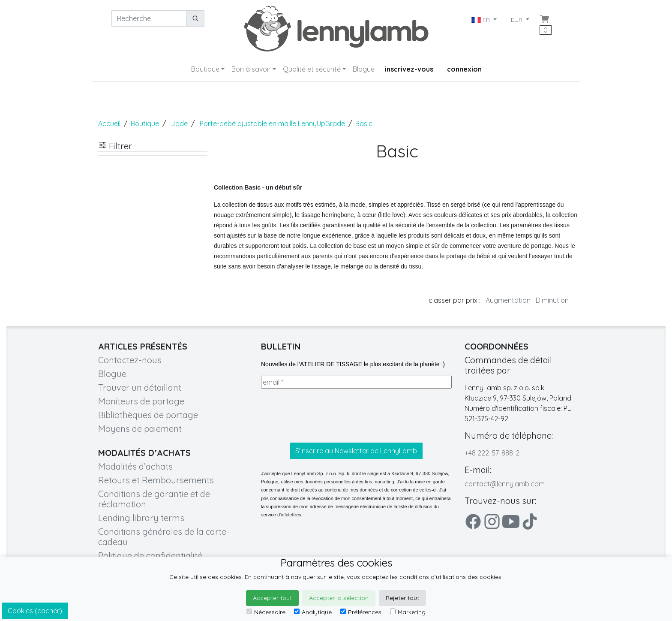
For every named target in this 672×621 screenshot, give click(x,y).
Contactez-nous (130, 360)
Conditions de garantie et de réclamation (154, 499)
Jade (179, 124)
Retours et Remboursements (156, 480)
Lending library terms (141, 518)
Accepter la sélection (339, 598)
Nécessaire (266, 612)
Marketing (408, 612)
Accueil (109, 124)
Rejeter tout (402, 598)
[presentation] (326, 416)
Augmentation (508, 300)
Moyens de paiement (140, 429)
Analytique (313, 612)
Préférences (361, 612)
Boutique (205, 69)
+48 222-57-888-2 (492, 453)
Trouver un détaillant (140, 387)
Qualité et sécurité (312, 69)
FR (481, 20)
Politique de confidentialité (150, 556)
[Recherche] (149, 18)
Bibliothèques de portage (148, 415)
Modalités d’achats (135, 466)
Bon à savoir (251, 69)
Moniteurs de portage (141, 401)
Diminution (552, 300)
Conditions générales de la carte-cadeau (164, 537)
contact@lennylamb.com (505, 484)
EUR (517, 20)
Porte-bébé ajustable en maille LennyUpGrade (272, 124)
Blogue (364, 69)
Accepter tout (272, 598)
